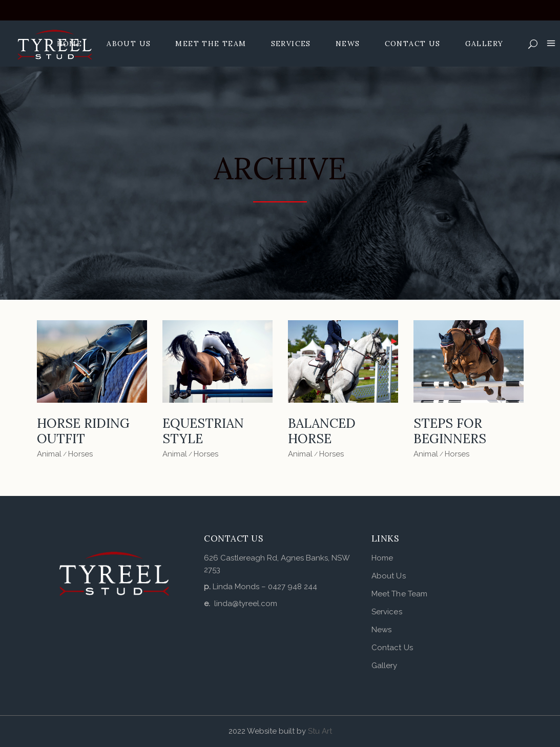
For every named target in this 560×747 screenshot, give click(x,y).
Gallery (385, 666)
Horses (80, 454)
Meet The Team (399, 594)
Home (382, 558)
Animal (49, 454)
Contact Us (392, 648)
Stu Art (320, 731)
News (381, 630)
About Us (389, 576)
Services (387, 612)
